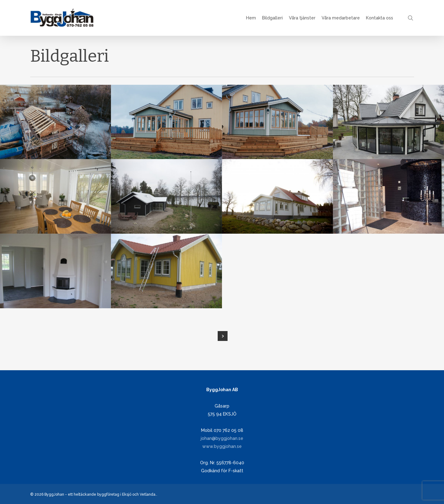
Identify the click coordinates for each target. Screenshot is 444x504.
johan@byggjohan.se (222, 438)
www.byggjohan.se (222, 446)
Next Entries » (223, 336)
